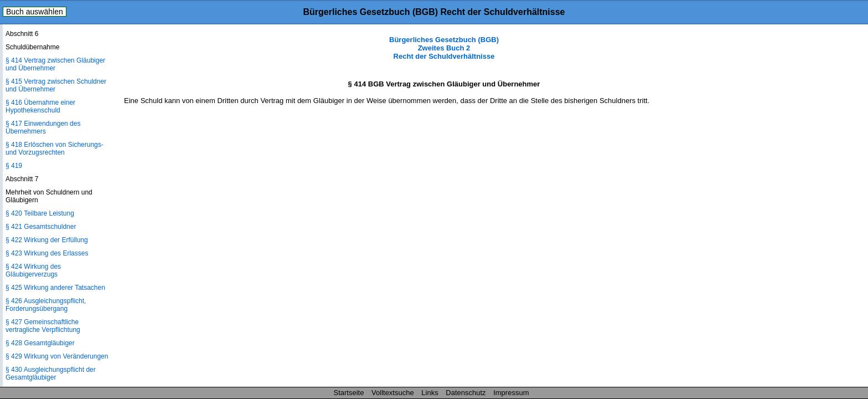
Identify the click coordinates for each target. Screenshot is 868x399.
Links (430, 393)
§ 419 (14, 166)
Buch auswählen (35, 12)
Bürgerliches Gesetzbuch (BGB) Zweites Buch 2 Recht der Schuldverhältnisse (444, 48)
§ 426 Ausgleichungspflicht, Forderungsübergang (46, 305)
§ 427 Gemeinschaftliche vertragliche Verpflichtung (43, 326)
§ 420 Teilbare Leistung (40, 213)
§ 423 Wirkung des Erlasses (47, 253)
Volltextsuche (393, 393)
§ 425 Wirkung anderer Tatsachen (55, 288)
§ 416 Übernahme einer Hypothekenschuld (40, 106)
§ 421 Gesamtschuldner (41, 227)
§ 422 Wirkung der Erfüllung (47, 240)
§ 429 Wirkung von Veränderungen (57, 356)
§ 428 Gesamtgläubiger (40, 343)
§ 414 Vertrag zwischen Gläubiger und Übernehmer (55, 64)
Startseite (349, 393)
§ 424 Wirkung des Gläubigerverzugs (33, 270)
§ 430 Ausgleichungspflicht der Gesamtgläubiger (51, 374)
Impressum (511, 393)
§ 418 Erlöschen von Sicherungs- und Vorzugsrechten (55, 149)
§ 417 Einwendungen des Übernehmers (43, 127)
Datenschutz (466, 393)
